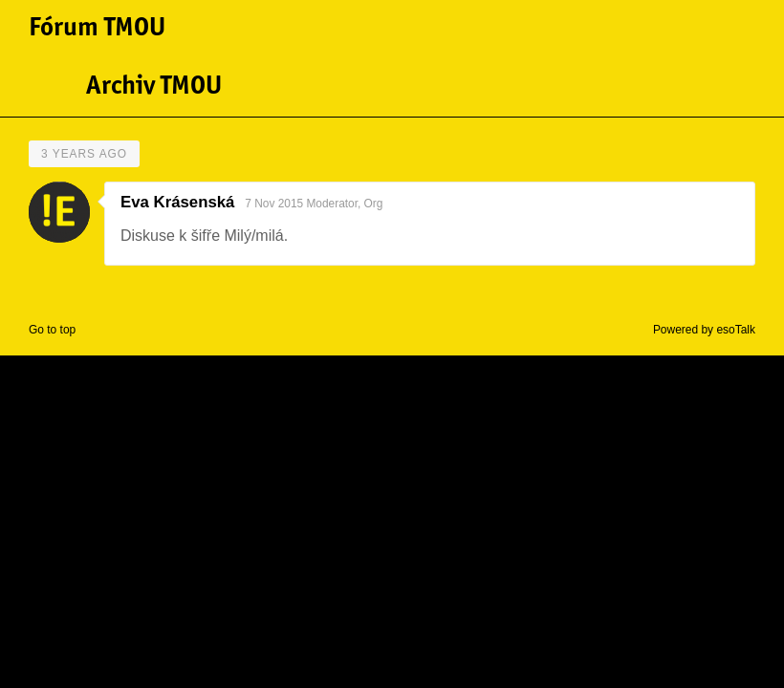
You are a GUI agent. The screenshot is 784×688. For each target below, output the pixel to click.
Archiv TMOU (154, 87)
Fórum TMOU (97, 29)
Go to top (52, 330)
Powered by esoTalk (704, 330)
